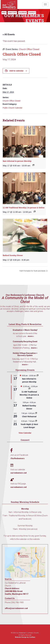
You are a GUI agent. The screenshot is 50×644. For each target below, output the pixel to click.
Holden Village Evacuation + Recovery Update (25, 354)
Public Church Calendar (13, 108)
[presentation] (24, 142)
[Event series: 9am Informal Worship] (33, 165)
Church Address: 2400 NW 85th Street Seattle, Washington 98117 (17, 591)
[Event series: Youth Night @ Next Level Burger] (36, 421)
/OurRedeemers (17, 458)
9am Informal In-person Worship (17, 161)
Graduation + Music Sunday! (25, 330)
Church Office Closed (12, 101)
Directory (12, 13)
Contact (32, 13)
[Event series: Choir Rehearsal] (36, 413)
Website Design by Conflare (25, 637)
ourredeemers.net (19, 473)
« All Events (9, 34)
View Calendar (25, 433)
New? (4, 13)
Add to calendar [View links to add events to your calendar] (17, 71)
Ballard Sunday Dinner (13, 255)
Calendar (22, 13)
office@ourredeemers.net (16, 608)
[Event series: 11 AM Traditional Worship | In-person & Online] (35, 211)
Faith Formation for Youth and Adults (33, 271)
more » (31, 336)
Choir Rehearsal (29, 417)
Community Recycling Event (25, 342)
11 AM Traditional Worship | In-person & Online (24, 208)
